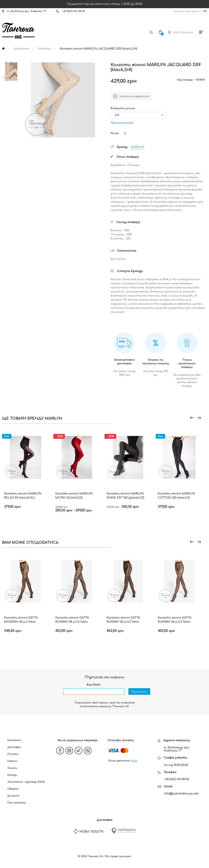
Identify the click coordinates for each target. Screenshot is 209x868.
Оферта (13, 789)
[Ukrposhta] (124, 831)
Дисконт (13, 796)
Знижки (12, 768)
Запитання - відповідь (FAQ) (26, 782)
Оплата (13, 754)
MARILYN (137, 147)
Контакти (14, 740)
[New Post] (88, 831)
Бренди (12, 775)
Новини (12, 761)
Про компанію (17, 803)
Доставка (14, 747)
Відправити (139, 692)
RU (205, 11)
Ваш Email (94, 685)
